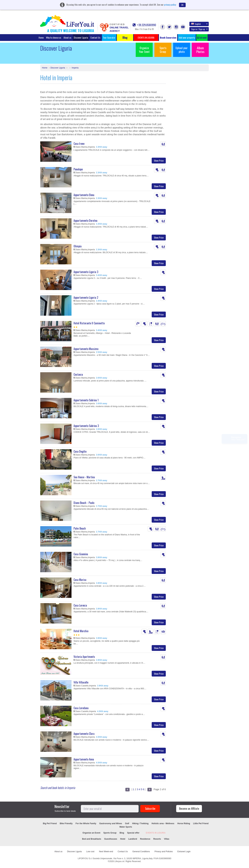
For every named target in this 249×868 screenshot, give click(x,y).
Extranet (202, 37)
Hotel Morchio (81, 631)
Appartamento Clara (84, 734)
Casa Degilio (80, 451)
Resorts (157, 839)
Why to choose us (54, 37)
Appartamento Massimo (86, 349)
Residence (145, 839)
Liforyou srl (119, 861)
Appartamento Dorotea (85, 221)
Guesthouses (111, 839)
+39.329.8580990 (144, 25)
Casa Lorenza (80, 605)
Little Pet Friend (201, 823)
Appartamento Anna (84, 759)
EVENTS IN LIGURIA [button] (146, 37)
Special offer (133, 833)
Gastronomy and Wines (111, 823)
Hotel (123, 839)
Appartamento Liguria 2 (86, 297)
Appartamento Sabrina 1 (86, 400)
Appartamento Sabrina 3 (86, 426)
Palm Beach (80, 528)
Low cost (90, 852)
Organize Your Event (144, 50)
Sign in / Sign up (199, 29)
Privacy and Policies (164, 852)
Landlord (133, 839)
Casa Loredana (81, 708)
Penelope (78, 169)
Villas (167, 839)
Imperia (75, 68)
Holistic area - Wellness (163, 823)
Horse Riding (184, 823)
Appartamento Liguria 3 (86, 272)
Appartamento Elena (84, 195)
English (199, 24)
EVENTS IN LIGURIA (156, 833)
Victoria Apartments (84, 657)
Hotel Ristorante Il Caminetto (89, 323)
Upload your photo (182, 50)
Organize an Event (91, 833)
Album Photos (200, 50)
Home (41, 37)
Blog (122, 833)
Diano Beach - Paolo (84, 503)
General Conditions (141, 852)
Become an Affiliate (189, 809)
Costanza (78, 374)
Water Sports (126, 827)
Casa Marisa (80, 580)
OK (182, 5)
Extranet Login (184, 852)
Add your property (187, 37)
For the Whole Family (86, 823)
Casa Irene (79, 144)
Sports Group (163, 50)
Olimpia (78, 246)
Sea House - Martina (84, 477)
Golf (127, 823)
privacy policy (170, 5)
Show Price (159, 160)
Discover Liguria (81, 37)
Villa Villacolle (81, 682)
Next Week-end (106, 852)
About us (67, 37)
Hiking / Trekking (140, 823)
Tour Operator (109, 37)
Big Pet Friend (50, 823)
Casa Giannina (81, 554)
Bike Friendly (66, 823)
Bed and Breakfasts (92, 839)
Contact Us (95, 37)
